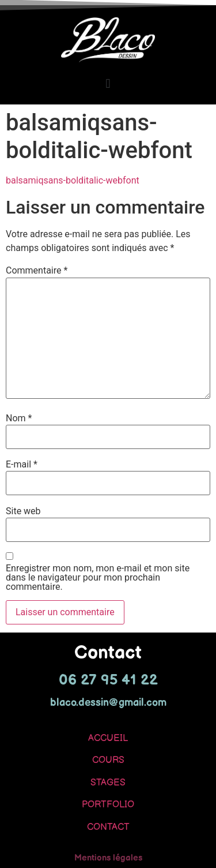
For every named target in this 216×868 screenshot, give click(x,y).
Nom (19, 418)
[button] (108, 83)
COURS (108, 760)
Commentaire (37, 271)
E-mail (22, 465)
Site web (23, 511)
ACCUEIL (108, 738)
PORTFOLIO (108, 805)
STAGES (108, 783)
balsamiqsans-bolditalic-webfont (73, 180)
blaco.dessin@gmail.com (108, 703)
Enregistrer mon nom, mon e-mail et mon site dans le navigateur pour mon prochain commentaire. (98, 578)
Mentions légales (108, 858)
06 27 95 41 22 (108, 680)
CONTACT (108, 827)
